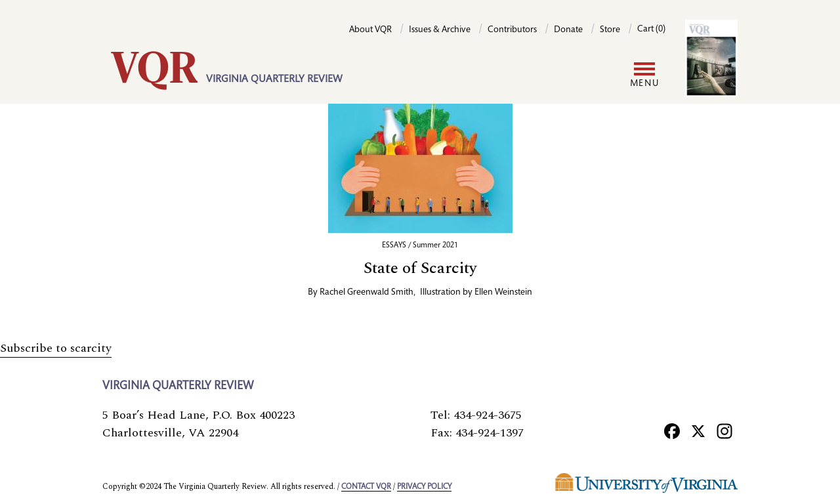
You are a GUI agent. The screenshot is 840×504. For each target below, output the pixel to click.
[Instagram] (724, 430)
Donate (568, 30)
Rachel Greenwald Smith (367, 293)
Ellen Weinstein (503, 293)
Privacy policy (424, 487)
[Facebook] (672, 430)
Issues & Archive (440, 30)
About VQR (370, 30)
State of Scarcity (420, 268)
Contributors (512, 30)
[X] (698, 430)
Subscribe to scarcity (56, 348)
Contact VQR (366, 487)
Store (610, 30)
